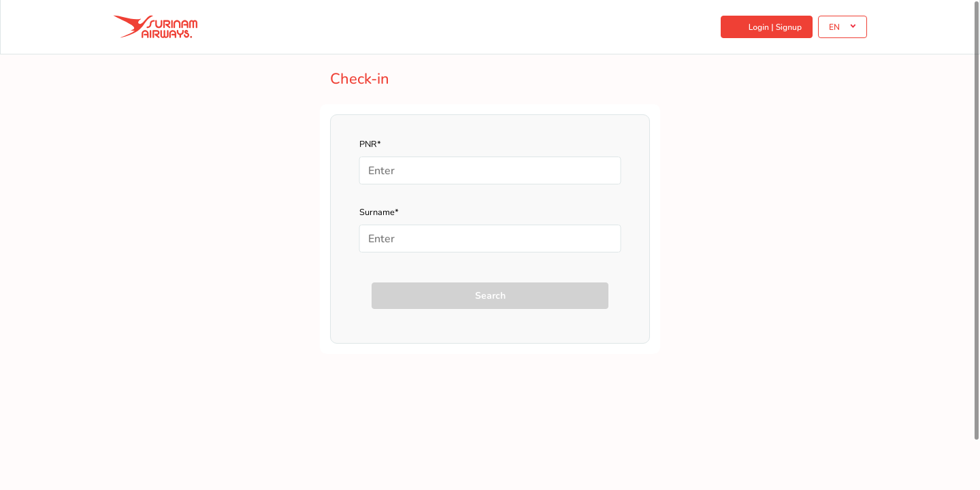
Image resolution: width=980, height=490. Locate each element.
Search (490, 296)
